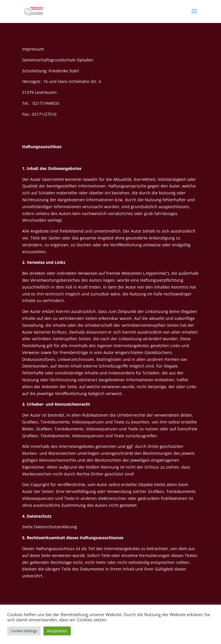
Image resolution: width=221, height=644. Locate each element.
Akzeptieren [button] (57, 631)
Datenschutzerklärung (55, 527)
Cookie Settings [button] (24, 631)
